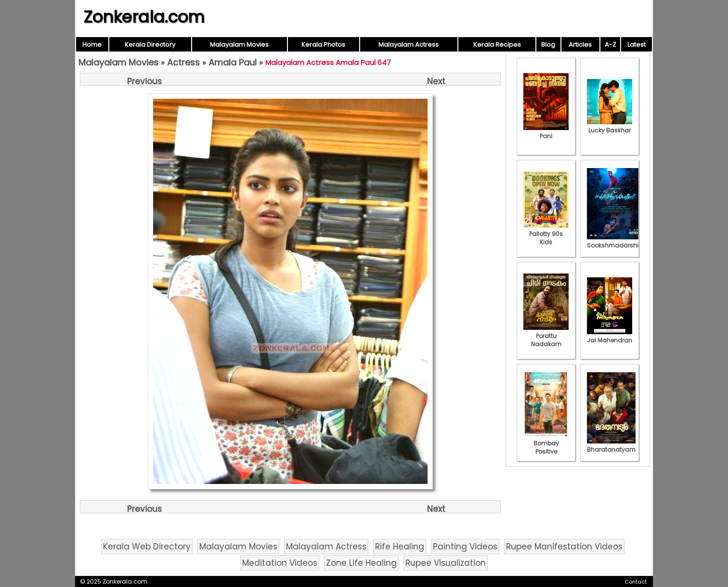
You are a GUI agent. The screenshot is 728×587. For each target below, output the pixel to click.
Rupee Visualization (446, 563)
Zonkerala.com (144, 17)
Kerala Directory (150, 45)
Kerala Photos (323, 45)
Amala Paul (233, 62)
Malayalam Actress (409, 45)
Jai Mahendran (610, 336)
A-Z (611, 45)
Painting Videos (465, 547)
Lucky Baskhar (610, 126)
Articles (580, 45)
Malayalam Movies (239, 45)
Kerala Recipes (497, 45)
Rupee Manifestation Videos (564, 547)
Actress (183, 62)
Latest (637, 45)
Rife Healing (400, 547)
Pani (546, 132)
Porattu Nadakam (546, 336)
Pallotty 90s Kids (546, 234)
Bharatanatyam (611, 445)
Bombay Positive (546, 443)
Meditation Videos (280, 563)
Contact (636, 582)
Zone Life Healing (361, 563)
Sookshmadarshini (615, 241)
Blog (548, 45)
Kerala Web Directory (147, 547)
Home (92, 45)
